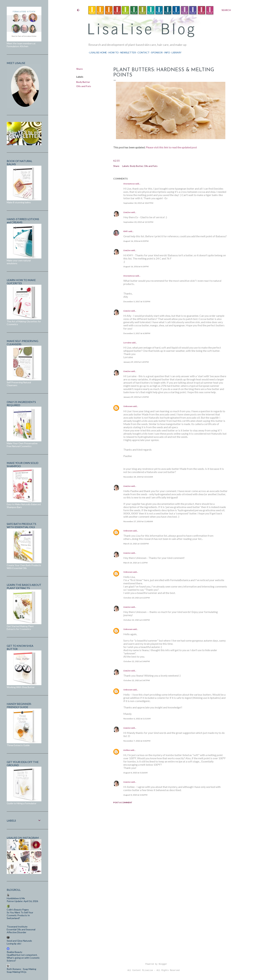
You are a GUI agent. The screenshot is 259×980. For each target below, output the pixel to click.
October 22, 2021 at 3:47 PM (136, 680)
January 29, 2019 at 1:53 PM (136, 397)
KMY (126, 231)
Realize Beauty (14, 952)
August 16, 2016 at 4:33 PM (136, 241)
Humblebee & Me (16, 898)
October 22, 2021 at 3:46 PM (136, 661)
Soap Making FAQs (17, 972)
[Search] (226, 10)
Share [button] (79, 69)
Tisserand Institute (17, 927)
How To (112, 52)
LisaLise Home (97, 52)
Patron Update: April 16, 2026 (22, 901)
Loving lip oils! (14, 944)
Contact (142, 52)
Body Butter (83, 82)
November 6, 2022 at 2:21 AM (137, 719)
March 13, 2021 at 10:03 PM (136, 544)
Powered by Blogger (154, 964)
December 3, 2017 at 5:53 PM (137, 301)
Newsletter (127, 52)
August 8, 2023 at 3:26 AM (135, 773)
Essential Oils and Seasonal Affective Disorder (21, 931)
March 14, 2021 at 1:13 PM (135, 563)
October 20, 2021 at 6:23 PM (136, 598)
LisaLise (127, 212)
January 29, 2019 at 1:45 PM (136, 362)
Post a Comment (123, 802)
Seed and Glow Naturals (19, 941)
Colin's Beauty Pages (18, 910)
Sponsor (156, 52)
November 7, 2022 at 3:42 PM (137, 741)
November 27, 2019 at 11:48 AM (138, 521)
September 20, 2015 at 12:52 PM (138, 222)
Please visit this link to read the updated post (171, 147)
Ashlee (127, 750)
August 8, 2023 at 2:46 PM (135, 795)
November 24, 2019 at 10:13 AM (138, 477)
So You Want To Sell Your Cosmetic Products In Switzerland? (20, 915)
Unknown (128, 406)
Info (166, 52)
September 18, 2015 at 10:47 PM (138, 203)
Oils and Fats (84, 86)
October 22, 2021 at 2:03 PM (136, 620)
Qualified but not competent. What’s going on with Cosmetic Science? (23, 958)
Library (175, 52)
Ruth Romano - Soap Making (21, 969)
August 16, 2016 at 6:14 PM (136, 266)
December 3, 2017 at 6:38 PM (137, 333)
